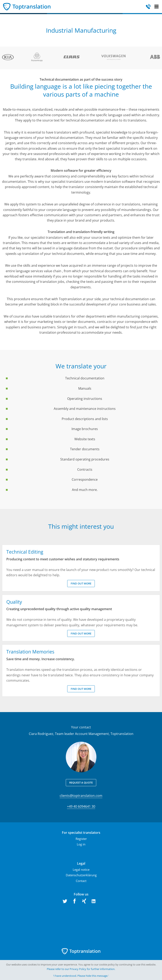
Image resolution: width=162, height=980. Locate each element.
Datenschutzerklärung (81, 875)
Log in (81, 844)
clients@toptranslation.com (81, 796)
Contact (81, 881)
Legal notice (81, 870)
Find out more (81, 583)
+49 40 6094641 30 (81, 806)
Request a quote (81, 783)
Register (81, 839)
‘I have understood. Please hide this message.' (81, 976)
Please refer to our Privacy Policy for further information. (81, 969)
